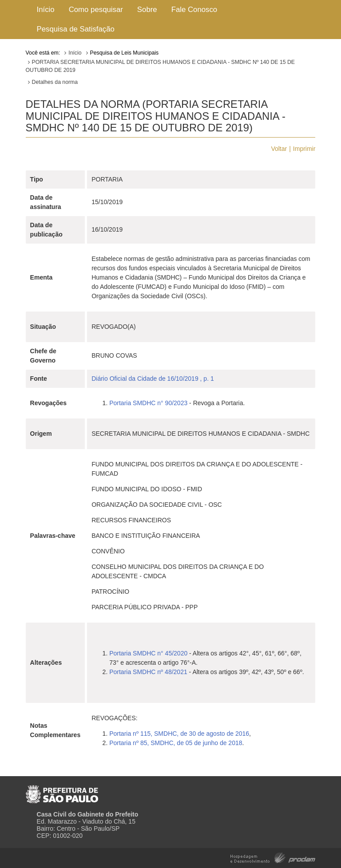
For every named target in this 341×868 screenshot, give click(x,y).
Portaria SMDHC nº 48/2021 (148, 672)
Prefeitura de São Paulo (62, 791)
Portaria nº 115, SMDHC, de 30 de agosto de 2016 (179, 734)
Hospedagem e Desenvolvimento (273, 857)
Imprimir (304, 149)
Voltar (279, 149)
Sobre (147, 10)
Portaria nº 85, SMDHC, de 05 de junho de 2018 (176, 743)
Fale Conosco (194, 10)
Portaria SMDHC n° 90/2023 (148, 403)
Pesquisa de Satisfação (76, 29)
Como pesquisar (96, 10)
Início (46, 10)
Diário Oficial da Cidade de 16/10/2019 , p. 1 (153, 379)
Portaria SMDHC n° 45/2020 (148, 653)
